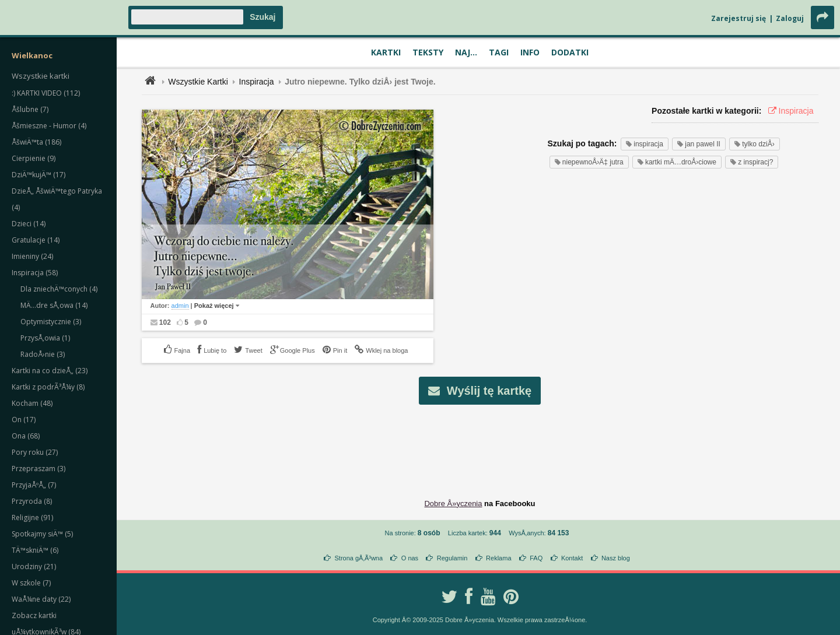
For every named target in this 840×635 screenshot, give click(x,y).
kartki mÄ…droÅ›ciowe (677, 162)
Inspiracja (257, 82)
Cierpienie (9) (34, 158)
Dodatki (570, 52)
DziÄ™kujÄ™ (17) (38, 175)
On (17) (24, 420)
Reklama (498, 558)
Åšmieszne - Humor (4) (49, 126)
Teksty (428, 52)
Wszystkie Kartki (198, 82)
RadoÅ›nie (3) (43, 354)
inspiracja (645, 144)
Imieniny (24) (32, 256)
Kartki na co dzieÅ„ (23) (50, 371)
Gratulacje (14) (36, 240)
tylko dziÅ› (755, 144)
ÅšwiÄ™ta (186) (36, 142)
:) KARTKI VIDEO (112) (46, 93)
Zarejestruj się (738, 18)
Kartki (386, 52)
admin (180, 306)
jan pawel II (699, 144)
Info (530, 52)
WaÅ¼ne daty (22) (41, 599)
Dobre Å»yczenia (453, 504)
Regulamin (452, 558)
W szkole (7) (31, 583)
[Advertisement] (480, 443)
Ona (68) (26, 436)
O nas (410, 558)
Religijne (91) (32, 518)
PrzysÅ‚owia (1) (45, 338)
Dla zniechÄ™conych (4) (59, 289)
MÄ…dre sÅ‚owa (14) (54, 305)
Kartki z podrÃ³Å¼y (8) (48, 387)
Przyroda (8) (32, 501)
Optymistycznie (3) (51, 322)
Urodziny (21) (34, 566)
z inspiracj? (752, 162)
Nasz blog (616, 558)
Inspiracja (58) (35, 273)
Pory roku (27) (35, 452)
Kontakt (572, 558)
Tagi (499, 52)
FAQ (536, 558)
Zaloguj (790, 18)
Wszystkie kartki (41, 76)
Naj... (466, 52)
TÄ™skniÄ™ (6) (35, 550)
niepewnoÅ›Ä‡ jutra (589, 162)
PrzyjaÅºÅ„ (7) (34, 485)
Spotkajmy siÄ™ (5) (42, 534)
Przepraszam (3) (38, 469)
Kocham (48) (32, 403)
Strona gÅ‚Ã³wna (359, 558)
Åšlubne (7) (30, 109)
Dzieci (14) (29, 224)
